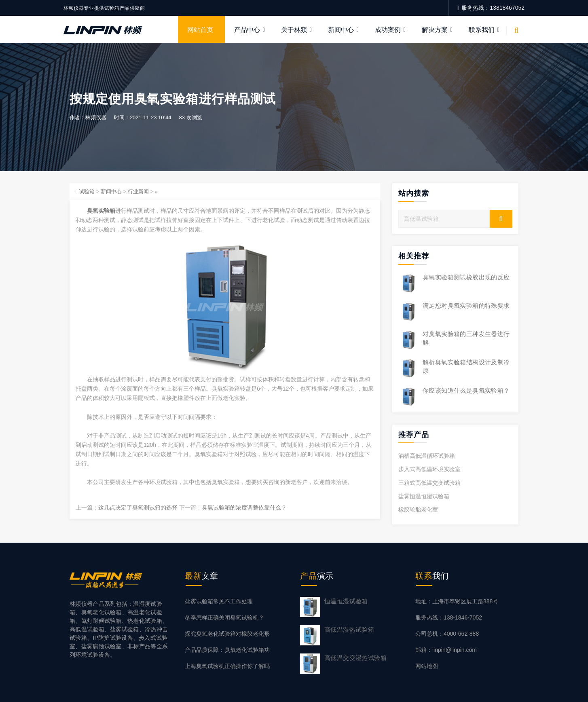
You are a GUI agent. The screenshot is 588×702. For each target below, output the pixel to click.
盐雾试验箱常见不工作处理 (219, 601)
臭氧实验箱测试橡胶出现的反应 (466, 277)
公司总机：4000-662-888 (447, 634)
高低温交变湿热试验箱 (355, 658)
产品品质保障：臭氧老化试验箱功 (227, 650)
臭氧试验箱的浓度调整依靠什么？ (244, 508)
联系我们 (482, 30)
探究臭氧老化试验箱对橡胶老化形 (227, 634)
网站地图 (427, 666)
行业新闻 (138, 191)
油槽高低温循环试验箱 (427, 456)
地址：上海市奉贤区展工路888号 (457, 601)
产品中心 (247, 30)
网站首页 (200, 30)
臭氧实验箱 (101, 211)
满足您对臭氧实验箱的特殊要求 (466, 306)
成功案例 (388, 30)
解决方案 (435, 30)
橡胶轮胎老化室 (418, 510)
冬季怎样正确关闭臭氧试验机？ (224, 617)
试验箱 (87, 191)
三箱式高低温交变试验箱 (429, 483)
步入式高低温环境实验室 (429, 469)
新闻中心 (341, 30)
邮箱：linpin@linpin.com (446, 650)
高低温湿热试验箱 (349, 629)
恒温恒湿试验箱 (346, 601)
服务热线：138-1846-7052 (449, 617)
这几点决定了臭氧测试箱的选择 (138, 508)
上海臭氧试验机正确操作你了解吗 (227, 666)
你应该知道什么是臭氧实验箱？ (466, 390)
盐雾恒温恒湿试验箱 (424, 496)
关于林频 (294, 30)
